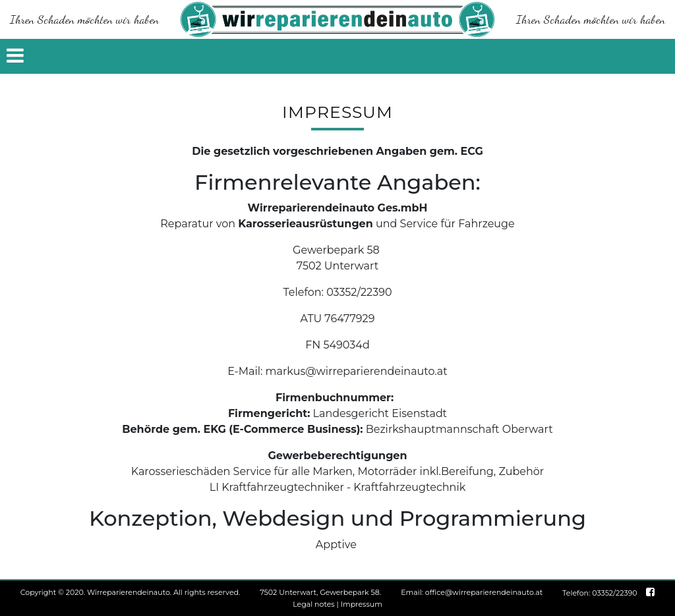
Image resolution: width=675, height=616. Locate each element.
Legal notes (314, 604)
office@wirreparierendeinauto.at (484, 592)
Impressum (362, 604)
